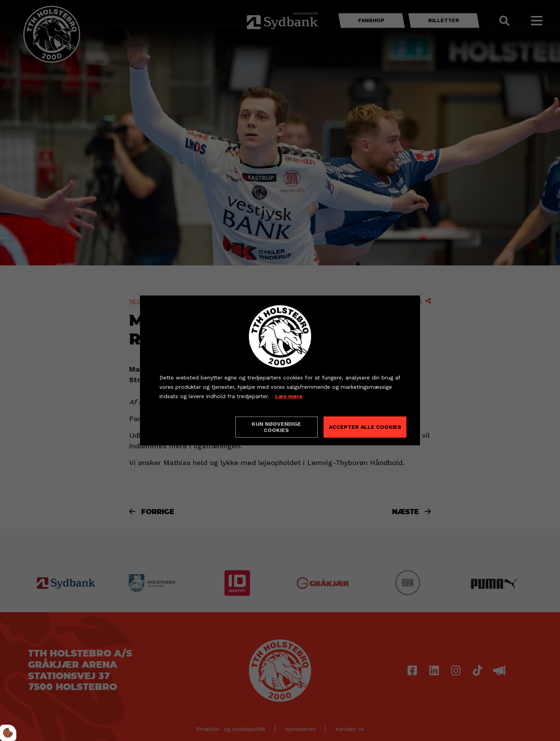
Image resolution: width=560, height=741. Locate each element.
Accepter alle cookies (365, 427)
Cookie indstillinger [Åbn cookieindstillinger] (187, 427)
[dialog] (280, 370)
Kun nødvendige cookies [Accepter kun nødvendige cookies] (276, 427)
